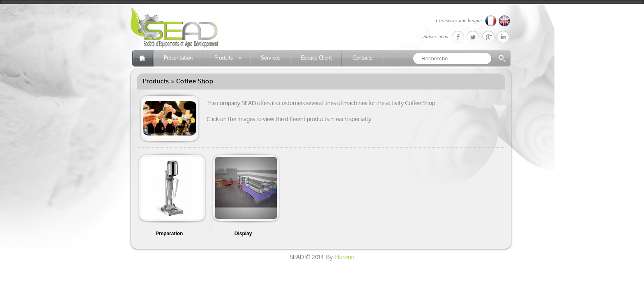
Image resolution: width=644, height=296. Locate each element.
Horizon (345, 257)
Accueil (143, 58)
